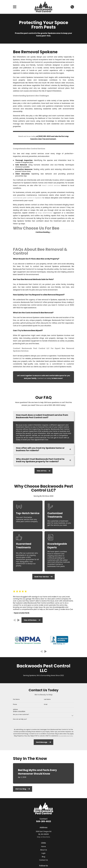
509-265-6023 (44, 822)
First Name (16, 700)
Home (43, 847)
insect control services (51, 185)
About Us (44, 850)
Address (15, 710)
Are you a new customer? (21, 715)
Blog (43, 857)
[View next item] (19, 621)
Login (43, 854)
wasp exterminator (45, 213)
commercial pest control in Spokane (27, 198)
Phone (15, 705)
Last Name (47, 700)
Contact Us (43, 861)
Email (46, 705)
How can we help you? (20, 720)
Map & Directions (44, 837)
